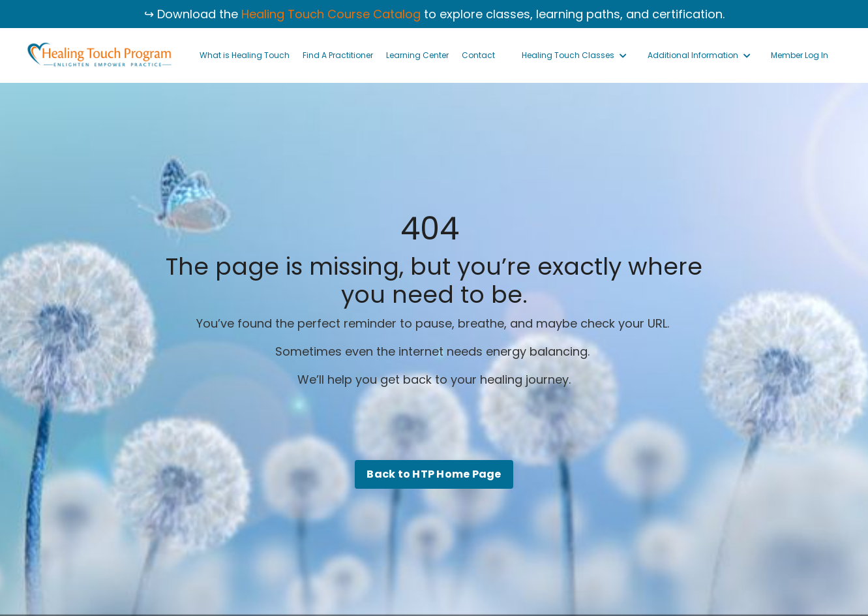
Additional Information (699, 55)
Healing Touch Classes (574, 55)
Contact (478, 55)
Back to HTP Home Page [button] (434, 474)
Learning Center (417, 55)
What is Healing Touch (245, 55)
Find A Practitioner (338, 55)
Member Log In (800, 55)
